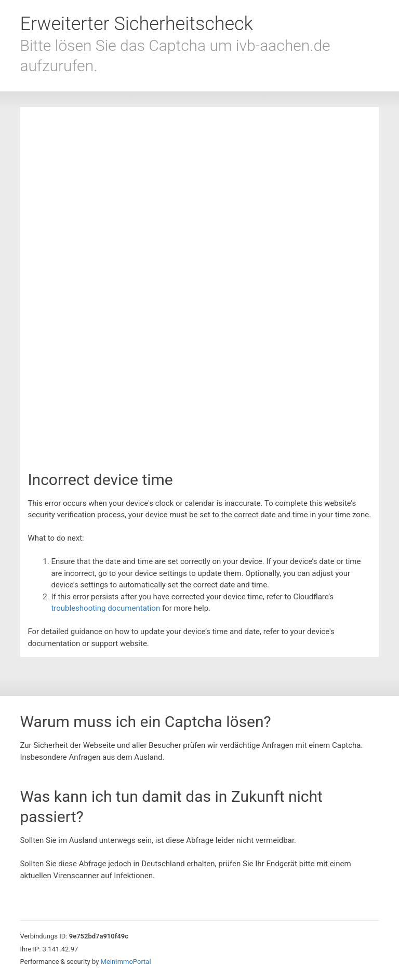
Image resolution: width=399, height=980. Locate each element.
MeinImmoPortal (126, 962)
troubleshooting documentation (105, 608)
